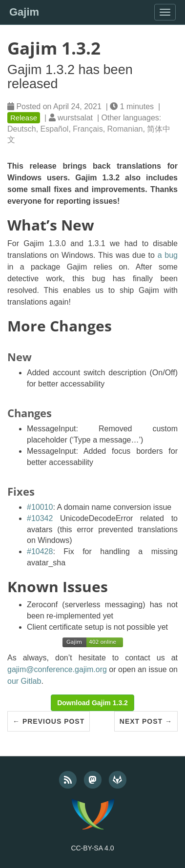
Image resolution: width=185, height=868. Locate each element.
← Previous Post (49, 721)
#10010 (40, 507)
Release (24, 118)
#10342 (40, 518)
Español (55, 129)
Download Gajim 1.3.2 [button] (92, 703)
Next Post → (146, 721)
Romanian (125, 129)
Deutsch (22, 129)
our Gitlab (24, 681)
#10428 (40, 551)
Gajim (24, 12)
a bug (168, 255)
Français (88, 129)
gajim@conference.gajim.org (57, 669)
